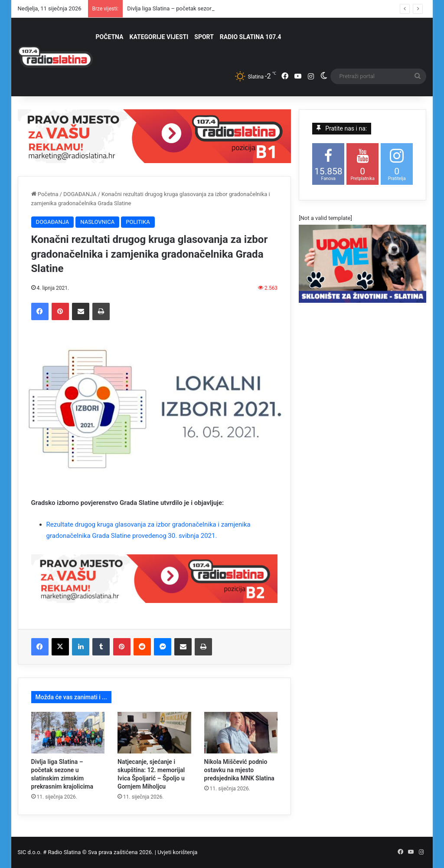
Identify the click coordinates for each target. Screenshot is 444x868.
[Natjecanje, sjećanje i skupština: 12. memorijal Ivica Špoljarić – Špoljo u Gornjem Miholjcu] (154, 733)
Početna (45, 194)
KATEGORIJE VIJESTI (159, 37)
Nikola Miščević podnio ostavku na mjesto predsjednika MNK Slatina (239, 770)
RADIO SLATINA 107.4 (250, 37)
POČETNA (110, 37)
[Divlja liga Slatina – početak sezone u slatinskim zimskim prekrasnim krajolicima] (68, 733)
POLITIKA (138, 222)
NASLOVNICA (97, 222)
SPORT (204, 37)
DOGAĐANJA (80, 194)
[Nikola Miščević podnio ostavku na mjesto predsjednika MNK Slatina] (241, 733)
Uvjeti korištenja (177, 852)
